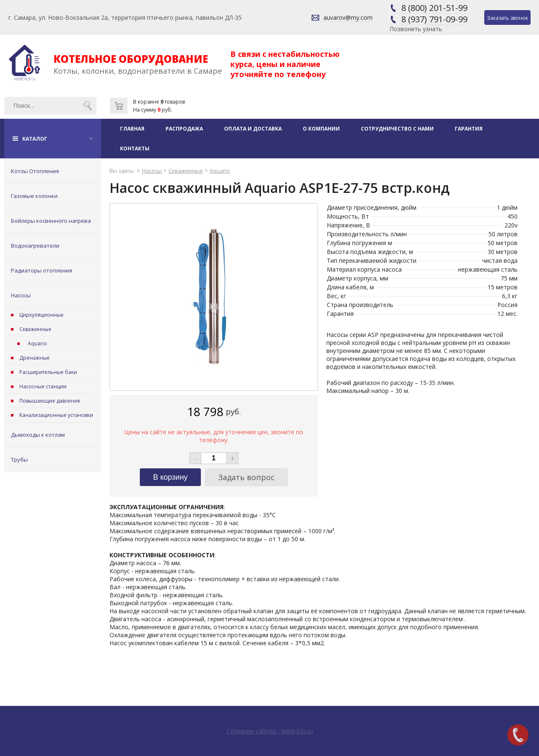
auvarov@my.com (348, 17)
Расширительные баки (48, 372)
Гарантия (469, 129)
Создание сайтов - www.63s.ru (270, 731)
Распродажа (184, 129)
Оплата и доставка (253, 129)
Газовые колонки (34, 196)
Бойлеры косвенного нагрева (51, 221)
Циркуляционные (41, 315)
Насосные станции (43, 386)
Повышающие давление (50, 401)
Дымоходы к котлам (38, 435)
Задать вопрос (246, 477)
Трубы (19, 459)
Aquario (37, 343)
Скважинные (35, 329)
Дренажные (35, 358)
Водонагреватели (35, 246)
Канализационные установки (56, 415)
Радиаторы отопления (41, 270)
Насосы (21, 295)
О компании (321, 129)
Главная (132, 129)
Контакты (135, 148)
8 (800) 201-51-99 (434, 8)
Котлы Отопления (35, 171)
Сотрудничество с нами (397, 129)
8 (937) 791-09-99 (434, 19)
